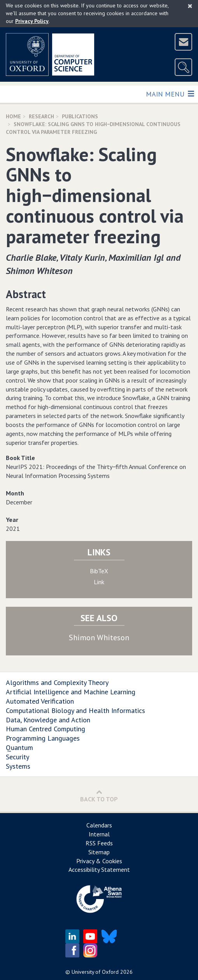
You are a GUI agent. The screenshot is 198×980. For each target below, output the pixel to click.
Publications (80, 116)
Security (18, 757)
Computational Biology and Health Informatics (75, 710)
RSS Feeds (99, 843)
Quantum (19, 747)
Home (13, 116)
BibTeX (99, 571)
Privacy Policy (32, 21)
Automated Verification (40, 701)
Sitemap (99, 852)
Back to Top (99, 796)
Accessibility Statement (99, 869)
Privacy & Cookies (99, 861)
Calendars (99, 825)
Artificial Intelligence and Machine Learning (71, 692)
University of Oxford (95, 972)
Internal (99, 834)
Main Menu (170, 94)
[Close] (190, 6)
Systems (18, 766)
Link (99, 582)
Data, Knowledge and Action (48, 720)
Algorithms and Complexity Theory (57, 682)
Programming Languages (43, 738)
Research (41, 116)
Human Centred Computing (46, 729)
